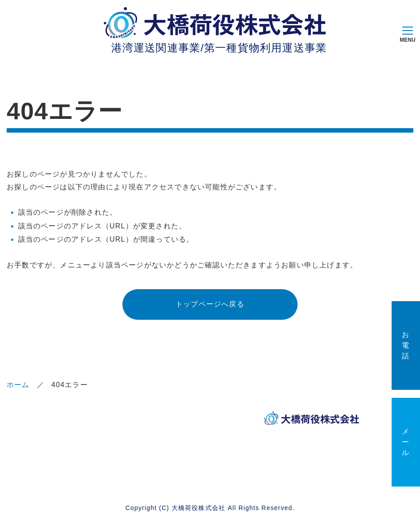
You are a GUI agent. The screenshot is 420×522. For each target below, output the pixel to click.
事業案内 (161, 420)
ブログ (157, 437)
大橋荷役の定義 (108, 442)
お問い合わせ (46, 464)
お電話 (406, 345)
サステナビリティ (46, 442)
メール (406, 442)
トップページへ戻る (210, 304)
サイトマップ (108, 464)
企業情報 (100, 420)
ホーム (18, 385)
